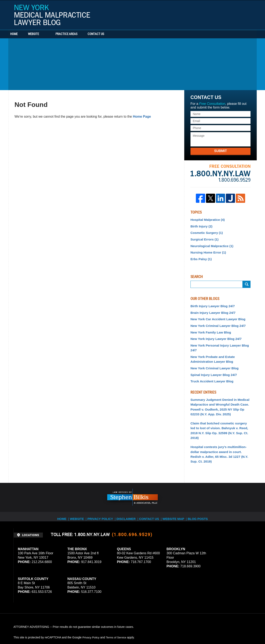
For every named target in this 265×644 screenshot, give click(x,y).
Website (46, 34)
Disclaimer (128, 488)
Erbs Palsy (200, 256)
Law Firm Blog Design (232, 629)
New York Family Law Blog (209, 327)
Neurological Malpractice (210, 244)
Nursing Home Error (207, 250)
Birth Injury (200, 225)
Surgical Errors (203, 238)
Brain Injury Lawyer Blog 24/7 (211, 308)
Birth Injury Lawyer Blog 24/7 (210, 302)
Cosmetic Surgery (205, 231)
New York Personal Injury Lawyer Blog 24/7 (220, 339)
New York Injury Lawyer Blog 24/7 (214, 333)
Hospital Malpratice (206, 219)
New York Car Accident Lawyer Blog (215, 314)
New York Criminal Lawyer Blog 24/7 (215, 321)
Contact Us (115, 34)
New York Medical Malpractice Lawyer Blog (52, 15)
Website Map (177, 488)
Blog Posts (202, 488)
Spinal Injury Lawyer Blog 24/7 (211, 361)
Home (20, 34)
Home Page (142, 117)
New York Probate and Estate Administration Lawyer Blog (210, 347)
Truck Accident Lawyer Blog (210, 367)
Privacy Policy (102, 488)
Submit (220, 151)
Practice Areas (79, 34)
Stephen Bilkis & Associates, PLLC (60, 629)
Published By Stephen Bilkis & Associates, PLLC (225, 14)
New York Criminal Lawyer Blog (212, 355)
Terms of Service (118, 609)
